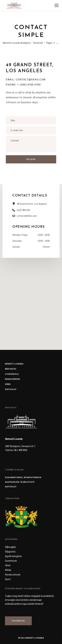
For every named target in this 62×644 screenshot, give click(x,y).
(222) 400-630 (23, 210)
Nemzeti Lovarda (14, 364)
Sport (8, 579)
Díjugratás (10, 552)
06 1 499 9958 (21, 450)
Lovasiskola (12, 374)
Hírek (8, 384)
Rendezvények (12, 379)
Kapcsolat (11, 389)
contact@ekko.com (27, 216)
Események (11, 561)
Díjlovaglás (10, 547)
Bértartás (11, 369)
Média (8, 570)
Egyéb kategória (13, 556)
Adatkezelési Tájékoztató (20, 482)
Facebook (18, 621)
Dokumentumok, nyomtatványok (23, 477)
